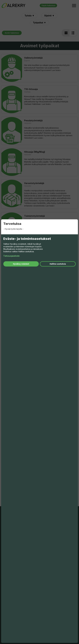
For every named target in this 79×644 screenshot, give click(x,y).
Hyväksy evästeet (21, 264)
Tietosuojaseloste (11, 256)
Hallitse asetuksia (58, 264)
